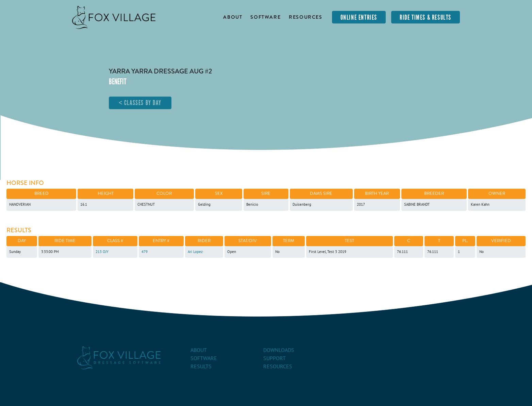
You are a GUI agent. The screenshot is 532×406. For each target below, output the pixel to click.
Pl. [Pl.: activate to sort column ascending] (465, 241)
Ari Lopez (195, 252)
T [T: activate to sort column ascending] (439, 241)
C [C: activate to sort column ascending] (409, 241)
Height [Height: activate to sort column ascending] (106, 193)
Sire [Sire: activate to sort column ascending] (266, 193)
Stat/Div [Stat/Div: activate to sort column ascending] (248, 241)
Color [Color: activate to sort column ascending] (164, 193)
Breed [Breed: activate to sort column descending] (41, 193)
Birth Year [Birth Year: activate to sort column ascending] (377, 193)
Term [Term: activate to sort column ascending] (289, 241)
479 (145, 252)
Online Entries (359, 17)
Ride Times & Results (426, 17)
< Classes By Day (140, 103)
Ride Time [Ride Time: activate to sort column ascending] (65, 241)
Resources (305, 17)
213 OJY (102, 252)
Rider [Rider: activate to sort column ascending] (204, 241)
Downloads (279, 350)
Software (265, 17)
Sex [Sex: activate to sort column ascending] (219, 193)
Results (201, 367)
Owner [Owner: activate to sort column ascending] (497, 193)
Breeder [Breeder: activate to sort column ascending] (434, 193)
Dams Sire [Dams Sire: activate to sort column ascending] (321, 193)
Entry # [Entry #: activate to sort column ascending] (161, 241)
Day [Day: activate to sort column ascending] (22, 241)
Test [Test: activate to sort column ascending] (350, 241)
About (233, 17)
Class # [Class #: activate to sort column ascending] (115, 241)
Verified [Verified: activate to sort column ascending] (501, 241)
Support (275, 358)
